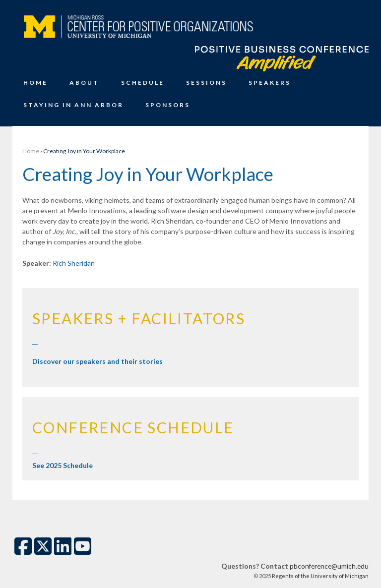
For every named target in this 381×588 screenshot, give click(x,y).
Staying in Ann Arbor (73, 105)
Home (35, 83)
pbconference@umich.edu (329, 566)
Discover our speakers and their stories (97, 361)
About (84, 83)
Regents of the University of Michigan (320, 576)
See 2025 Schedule (63, 465)
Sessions (206, 83)
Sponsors (168, 105)
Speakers (270, 83)
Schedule (143, 83)
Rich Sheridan (74, 263)
